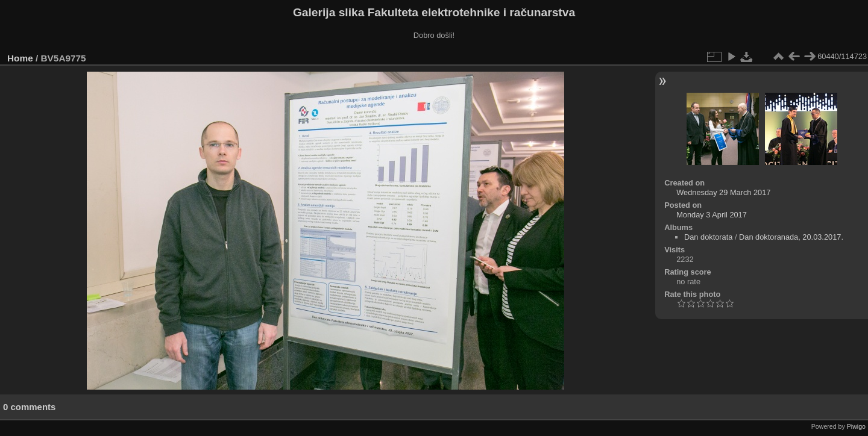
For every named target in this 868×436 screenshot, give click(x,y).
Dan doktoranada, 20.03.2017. (791, 237)
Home (20, 58)
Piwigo (856, 426)
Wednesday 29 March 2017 (723, 192)
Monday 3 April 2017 (712, 215)
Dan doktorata (708, 237)
